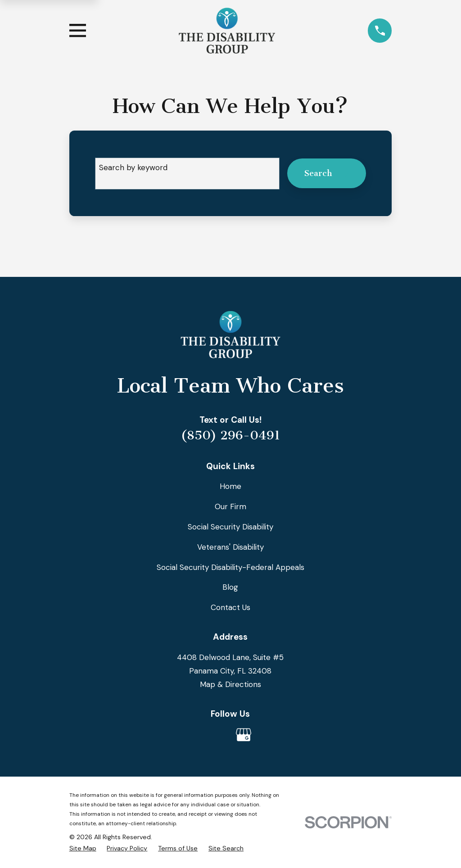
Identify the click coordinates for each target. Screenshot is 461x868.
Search (327, 173)
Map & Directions (230, 684)
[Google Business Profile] (244, 735)
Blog (230, 587)
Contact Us (230, 607)
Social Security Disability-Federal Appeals (230, 567)
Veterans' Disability (230, 547)
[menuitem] (83, 848)
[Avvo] (217, 735)
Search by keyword (133, 167)
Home (230, 486)
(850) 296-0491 (230, 435)
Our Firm (230, 506)
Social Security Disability (230, 527)
